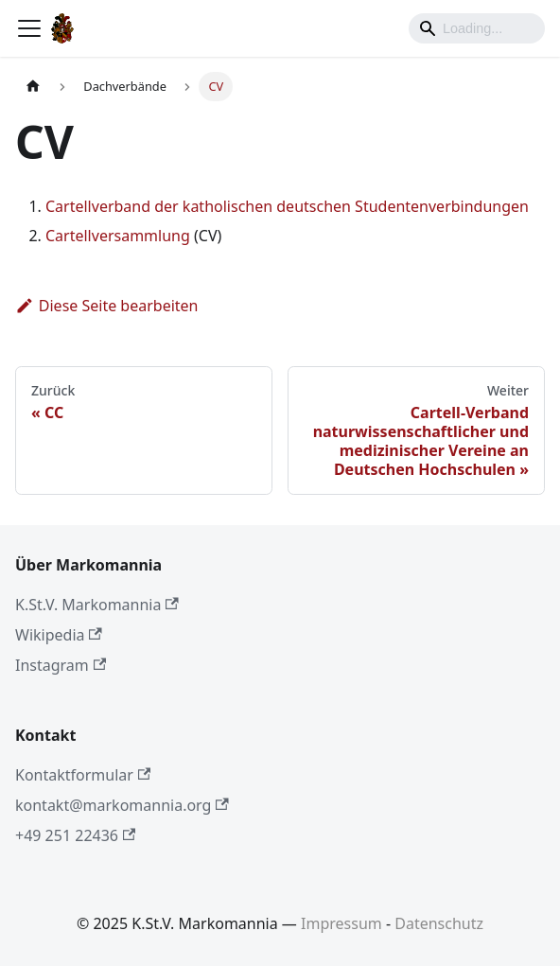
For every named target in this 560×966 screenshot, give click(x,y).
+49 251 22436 (75, 835)
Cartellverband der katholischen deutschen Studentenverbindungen (287, 206)
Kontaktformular (83, 775)
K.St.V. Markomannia (97, 605)
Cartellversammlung (118, 236)
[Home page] (33, 87)
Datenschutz (439, 923)
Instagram (61, 665)
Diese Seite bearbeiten (107, 306)
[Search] (477, 28)
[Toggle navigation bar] (29, 28)
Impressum (341, 923)
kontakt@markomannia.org (122, 805)
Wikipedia (59, 635)
